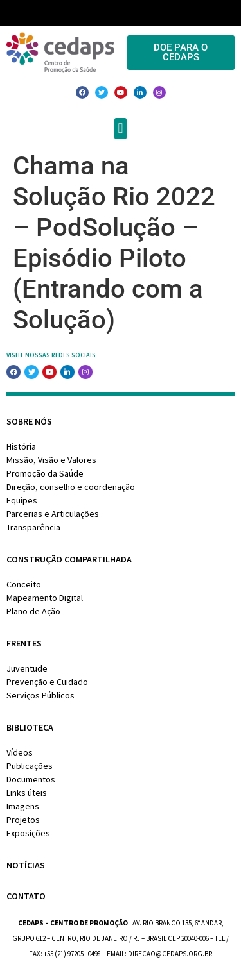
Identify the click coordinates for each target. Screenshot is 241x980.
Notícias (26, 865)
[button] (121, 129)
